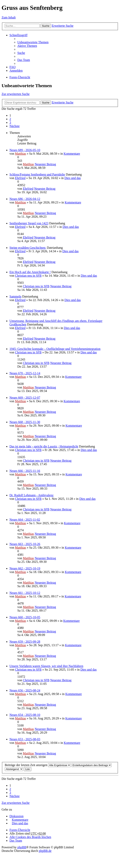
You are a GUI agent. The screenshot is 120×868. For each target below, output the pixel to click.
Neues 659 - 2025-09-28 (25, 642)
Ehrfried (20, 178)
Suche (46, 26)
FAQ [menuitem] (13, 67)
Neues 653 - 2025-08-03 (25, 739)
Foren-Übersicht (20, 77)
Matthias (20, 154)
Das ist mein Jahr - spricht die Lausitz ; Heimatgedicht (44, 446)
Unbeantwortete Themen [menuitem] (33, 42)
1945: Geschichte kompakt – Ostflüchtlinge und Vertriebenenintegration (55, 349)
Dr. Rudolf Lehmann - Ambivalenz (32, 495)
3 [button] (10, 122)
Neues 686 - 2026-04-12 (25, 199)
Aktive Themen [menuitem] (27, 46)
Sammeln (15, 296)
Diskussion (16, 816)
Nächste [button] (15, 126)
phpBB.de (45, 851)
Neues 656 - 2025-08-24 (25, 690)
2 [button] (10, 119)
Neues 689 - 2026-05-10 (25, 150)
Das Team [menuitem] (24, 60)
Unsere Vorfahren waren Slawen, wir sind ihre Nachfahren (46, 666)
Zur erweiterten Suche (16, 94)
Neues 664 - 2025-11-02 (25, 520)
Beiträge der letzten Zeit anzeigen (38, 765)
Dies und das (73, 178)
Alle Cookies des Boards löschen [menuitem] (30, 837)
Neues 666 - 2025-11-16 (25, 471)
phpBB (22, 847)
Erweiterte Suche (63, 26)
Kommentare (72, 154)
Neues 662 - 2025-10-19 (25, 568)
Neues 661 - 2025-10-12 (25, 593)
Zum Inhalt (9, 17)
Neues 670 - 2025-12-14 (25, 373)
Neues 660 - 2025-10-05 (25, 617)
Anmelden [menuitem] (16, 71)
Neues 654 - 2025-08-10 (25, 715)
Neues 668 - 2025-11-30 (25, 422)
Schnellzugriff (18, 35)
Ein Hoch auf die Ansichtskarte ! (30, 272)
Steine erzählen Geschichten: (28, 248)
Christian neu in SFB (28, 276)
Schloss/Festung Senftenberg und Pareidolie (37, 174)
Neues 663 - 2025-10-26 (25, 544)
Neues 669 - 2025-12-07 (25, 398)
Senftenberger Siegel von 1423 (29, 223)
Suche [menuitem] (21, 53)
